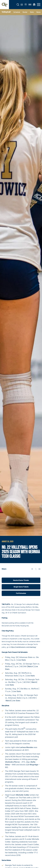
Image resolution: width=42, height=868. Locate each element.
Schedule (17, 12)
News (38, 12)
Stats (32, 12)
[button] (18, 5)
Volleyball (6, 12)
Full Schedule (21, 593)
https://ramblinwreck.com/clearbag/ (23, 647)
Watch (30, 666)
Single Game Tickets (21, 587)
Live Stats (22, 660)
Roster (25, 12)
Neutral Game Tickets (21, 580)
